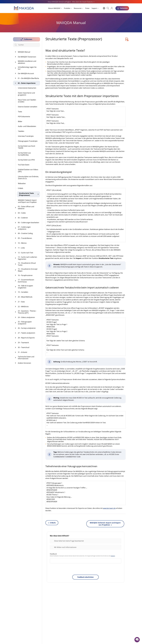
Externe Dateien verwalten (28, 107)
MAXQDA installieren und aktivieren (27, 62)
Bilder (20, 121)
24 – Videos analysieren (26, 317)
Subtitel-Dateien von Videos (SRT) (28, 171)
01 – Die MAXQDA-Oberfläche (28, 78)
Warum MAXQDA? (54, 8)
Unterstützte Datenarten (27, 88)
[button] (87, 541)
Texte (20, 112)
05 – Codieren (23, 218)
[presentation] (86, 569)
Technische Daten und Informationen (26, 358)
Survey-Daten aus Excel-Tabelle (27, 147)
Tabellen (21, 131)
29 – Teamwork (23, 343)
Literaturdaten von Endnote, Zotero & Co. (28, 178)
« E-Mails (52, 523)
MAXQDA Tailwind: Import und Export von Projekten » (105, 524)
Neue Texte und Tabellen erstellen (27, 101)
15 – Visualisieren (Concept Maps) (28, 270)
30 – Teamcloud (24, 347)
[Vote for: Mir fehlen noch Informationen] (86, 547)
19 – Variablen (23, 292)
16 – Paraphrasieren (25, 275)
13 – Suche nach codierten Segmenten (27, 258)
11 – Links (21, 248)
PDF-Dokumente (24, 117)
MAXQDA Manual (24, 52)
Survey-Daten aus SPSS (26, 160)
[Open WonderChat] (137, 640)
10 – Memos (22, 243)
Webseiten (22, 183)
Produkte (67, 8)
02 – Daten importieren (27, 83)
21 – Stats (21, 302)
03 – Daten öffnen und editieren (26, 208)
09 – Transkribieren (25, 238)
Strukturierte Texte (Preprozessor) (26, 194)
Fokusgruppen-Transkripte (28, 141)
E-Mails (21, 188)
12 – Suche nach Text (25, 253)
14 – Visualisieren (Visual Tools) (27, 264)
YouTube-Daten (24, 165)
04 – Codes (22, 213)
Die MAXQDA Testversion (27, 57)
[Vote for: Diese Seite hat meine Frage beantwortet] (86, 541)
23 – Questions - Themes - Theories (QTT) (27, 312)
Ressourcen (78, 8)
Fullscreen (28, 39)
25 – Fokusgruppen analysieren (25, 323)
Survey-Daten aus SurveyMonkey (24, 154)
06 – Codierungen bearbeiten (28, 223)
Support (94, 8)
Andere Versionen (24, 363)
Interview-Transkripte (26, 136)
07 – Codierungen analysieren (24, 228)
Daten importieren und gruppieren (26, 94)
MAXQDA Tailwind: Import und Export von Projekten (27, 201)
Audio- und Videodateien (27, 126)
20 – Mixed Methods (25, 297)
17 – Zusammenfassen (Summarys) (26, 281)
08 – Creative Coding (25, 233)
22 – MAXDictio (23, 307)
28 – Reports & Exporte (26, 338)
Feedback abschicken (85, 577)
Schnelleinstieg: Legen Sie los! (27, 68)
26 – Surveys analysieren (27, 328)
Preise (87, 8)
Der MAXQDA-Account (26, 73)
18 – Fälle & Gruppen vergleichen (25, 287)
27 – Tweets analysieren (26, 333)
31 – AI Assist (23, 352)
